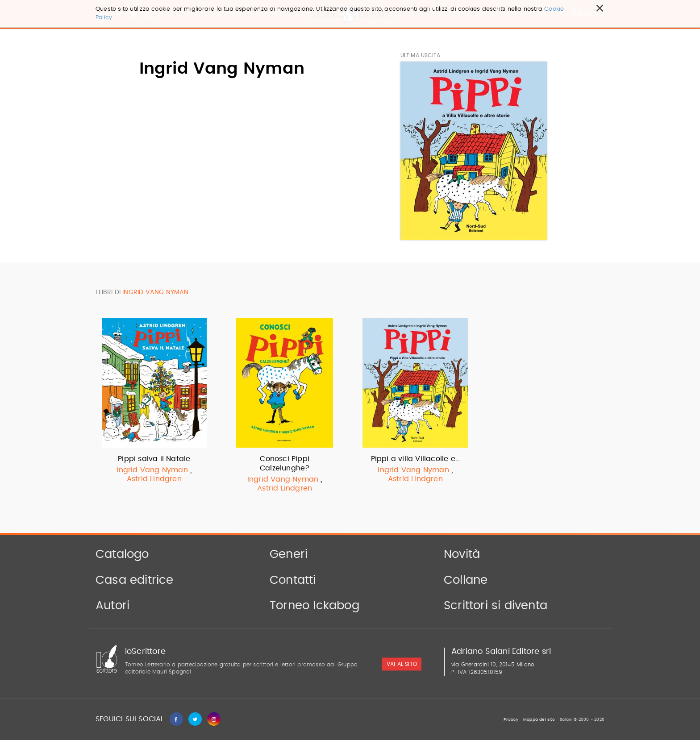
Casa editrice (135, 580)
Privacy (511, 720)
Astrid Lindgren (154, 479)
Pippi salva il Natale (154, 459)
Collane (466, 580)
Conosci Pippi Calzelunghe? (285, 464)
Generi (289, 554)
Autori (112, 606)
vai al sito (402, 664)
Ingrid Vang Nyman (152, 470)
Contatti (293, 580)
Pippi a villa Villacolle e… (415, 459)
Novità (462, 554)
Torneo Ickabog (315, 606)
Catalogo (122, 554)
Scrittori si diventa (496, 606)
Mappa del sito (539, 720)
